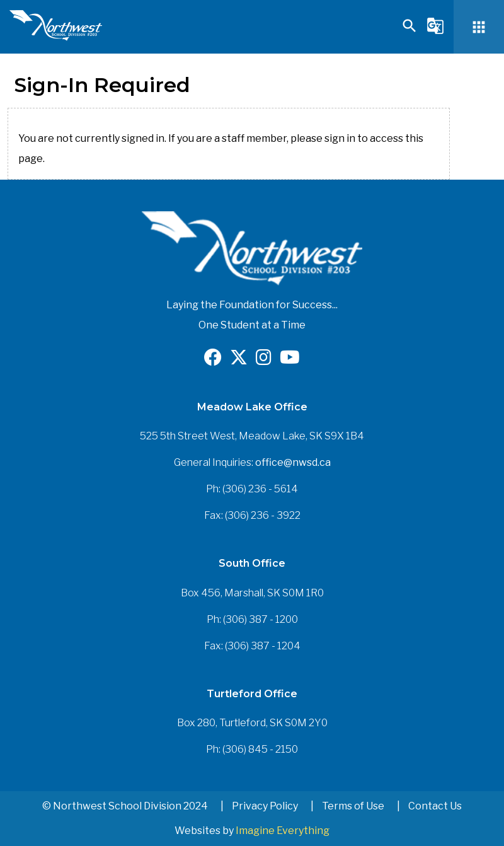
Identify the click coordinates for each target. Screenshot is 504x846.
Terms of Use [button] (353, 806)
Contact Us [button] (435, 806)
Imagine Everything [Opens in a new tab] (283, 831)
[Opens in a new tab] (213, 360)
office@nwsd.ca (293, 462)
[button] (409, 31)
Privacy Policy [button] (265, 806)
